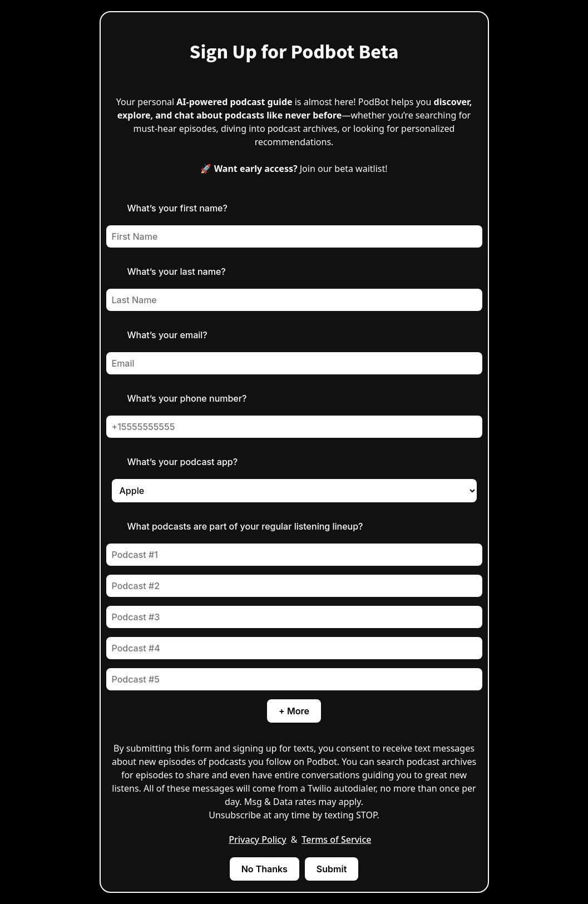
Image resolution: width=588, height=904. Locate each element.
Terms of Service (336, 839)
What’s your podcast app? (183, 462)
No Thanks (265, 869)
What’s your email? (167, 335)
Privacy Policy (257, 839)
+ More (294, 711)
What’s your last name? (177, 271)
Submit (332, 869)
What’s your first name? (177, 208)
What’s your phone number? (187, 398)
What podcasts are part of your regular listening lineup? (245, 526)
